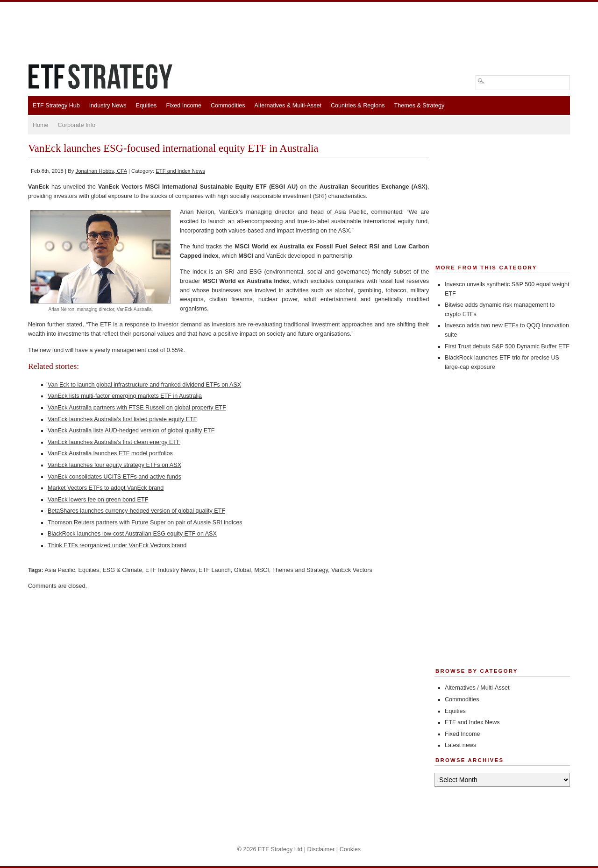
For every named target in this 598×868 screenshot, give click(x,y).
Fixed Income (184, 106)
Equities (146, 106)
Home (41, 125)
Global (242, 570)
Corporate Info (77, 125)
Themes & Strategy (419, 106)
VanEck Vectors (352, 570)
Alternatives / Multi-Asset (477, 688)
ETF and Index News (180, 171)
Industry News (108, 106)
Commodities (228, 106)
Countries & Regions (358, 106)
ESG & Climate (122, 570)
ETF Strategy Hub (56, 106)
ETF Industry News (170, 570)
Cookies (350, 849)
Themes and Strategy (300, 570)
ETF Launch (215, 570)
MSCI (261, 570)
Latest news (460, 745)
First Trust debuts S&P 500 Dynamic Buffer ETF (507, 346)
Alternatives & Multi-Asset (288, 106)
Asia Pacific (60, 570)
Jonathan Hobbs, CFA (101, 171)
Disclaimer (321, 849)
